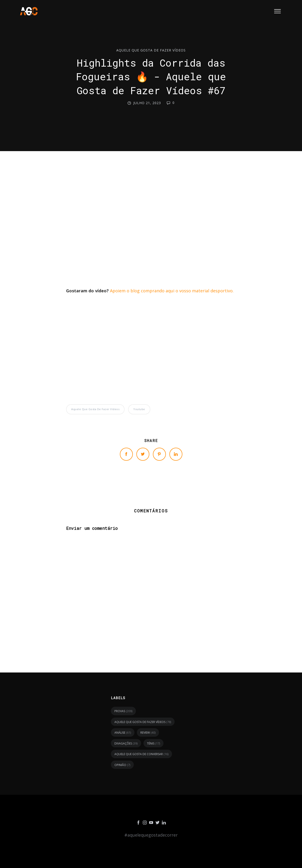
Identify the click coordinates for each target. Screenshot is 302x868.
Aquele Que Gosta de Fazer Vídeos (151, 50)
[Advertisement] (151, 220)
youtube (139, 409)
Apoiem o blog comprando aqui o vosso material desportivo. (172, 291)
